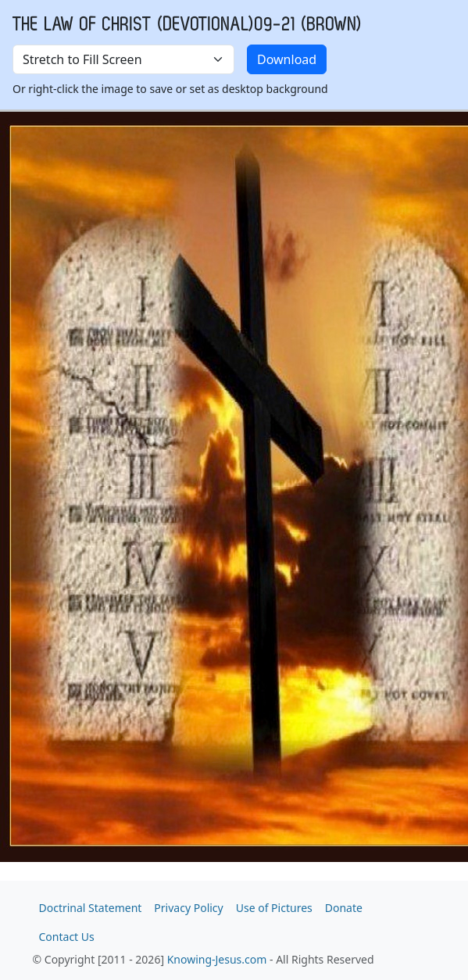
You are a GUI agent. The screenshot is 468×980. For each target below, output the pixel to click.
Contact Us (67, 937)
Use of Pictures (274, 908)
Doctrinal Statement (91, 908)
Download (287, 59)
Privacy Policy (188, 908)
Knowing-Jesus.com (217, 959)
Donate (344, 908)
